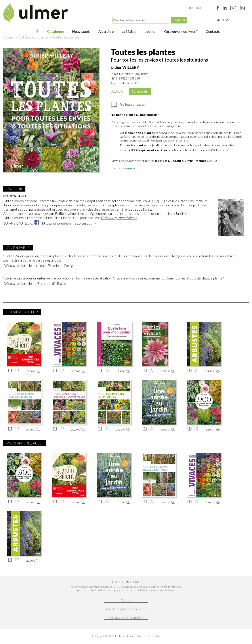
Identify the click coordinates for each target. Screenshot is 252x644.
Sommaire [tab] (124, 168)
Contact (126, 600)
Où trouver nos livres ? (181, 31)
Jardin (43, 37)
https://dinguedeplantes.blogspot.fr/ (69, 223)
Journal (150, 31)
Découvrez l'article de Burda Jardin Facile (35, 283)
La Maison (129, 31)
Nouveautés (81, 31)
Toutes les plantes (66, 37)
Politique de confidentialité (126, 618)
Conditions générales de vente (126, 609)
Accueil (9, 37)
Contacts (212, 31)
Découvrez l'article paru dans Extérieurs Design (39, 265)
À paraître (106, 31)
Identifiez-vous (191, 8)
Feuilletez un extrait (133, 104)
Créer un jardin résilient (119, 218)
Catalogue (55, 31)
